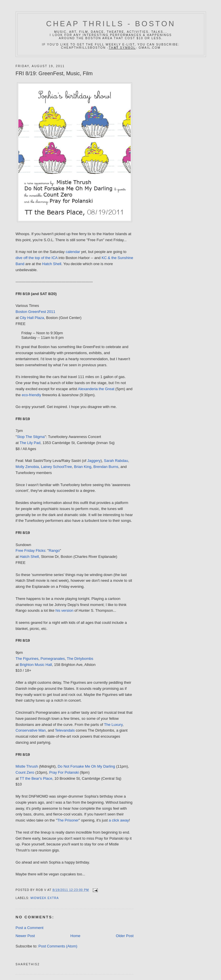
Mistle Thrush (27, 766)
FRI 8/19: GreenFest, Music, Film (54, 73)
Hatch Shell (52, 264)
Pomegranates (53, 659)
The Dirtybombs (80, 659)
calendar (73, 252)
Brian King (83, 467)
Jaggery (94, 461)
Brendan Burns (106, 467)
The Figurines (27, 659)
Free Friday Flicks (30, 551)
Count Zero (25, 772)
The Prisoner (68, 820)
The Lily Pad (30, 443)
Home (76, 936)
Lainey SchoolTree (56, 467)
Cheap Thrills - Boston (111, 24)
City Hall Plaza (32, 318)
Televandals (65, 730)
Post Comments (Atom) (58, 946)
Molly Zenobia (27, 467)
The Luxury (113, 725)
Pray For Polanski (64, 772)
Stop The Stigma (31, 437)
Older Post (125, 936)
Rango (54, 551)
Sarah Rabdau (116, 461)
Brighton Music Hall (36, 665)
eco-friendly (32, 395)
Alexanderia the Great (96, 389)
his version (64, 610)
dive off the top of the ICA (37, 258)
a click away (119, 820)
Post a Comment (29, 928)
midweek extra (45, 898)
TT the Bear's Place (36, 778)
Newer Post (25, 936)
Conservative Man (31, 730)
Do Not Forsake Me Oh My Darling (86, 766)
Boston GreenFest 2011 (35, 312)
